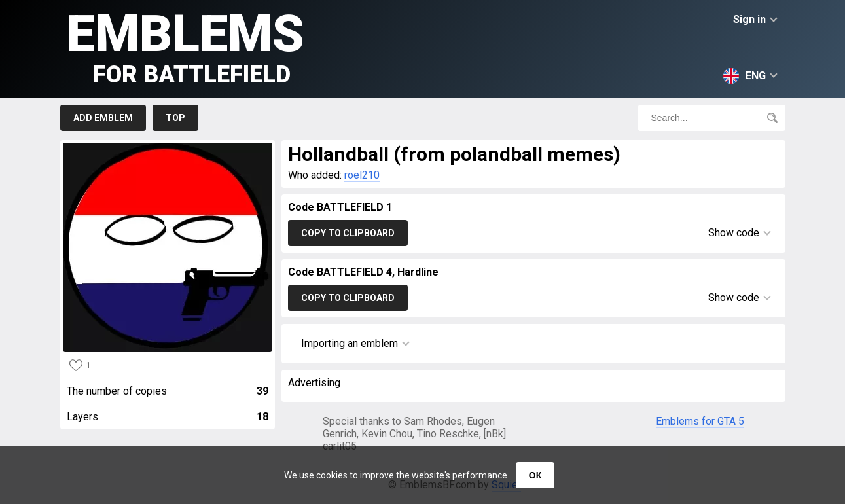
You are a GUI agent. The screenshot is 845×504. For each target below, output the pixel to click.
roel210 (362, 175)
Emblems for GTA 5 (700, 421)
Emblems (186, 46)
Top (175, 118)
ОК (535, 475)
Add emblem (103, 118)
